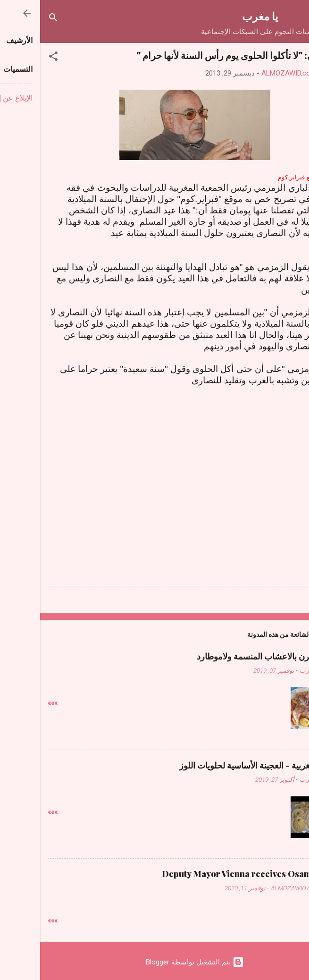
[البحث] (13, 19)
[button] (13, 58)
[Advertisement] (155, 471)
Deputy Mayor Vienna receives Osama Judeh (212, 874)
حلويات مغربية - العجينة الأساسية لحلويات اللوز (220, 765)
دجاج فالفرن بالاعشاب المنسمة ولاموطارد (229, 656)
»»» (13, 703)
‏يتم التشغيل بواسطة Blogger (155, 962)
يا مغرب (220, 16)
